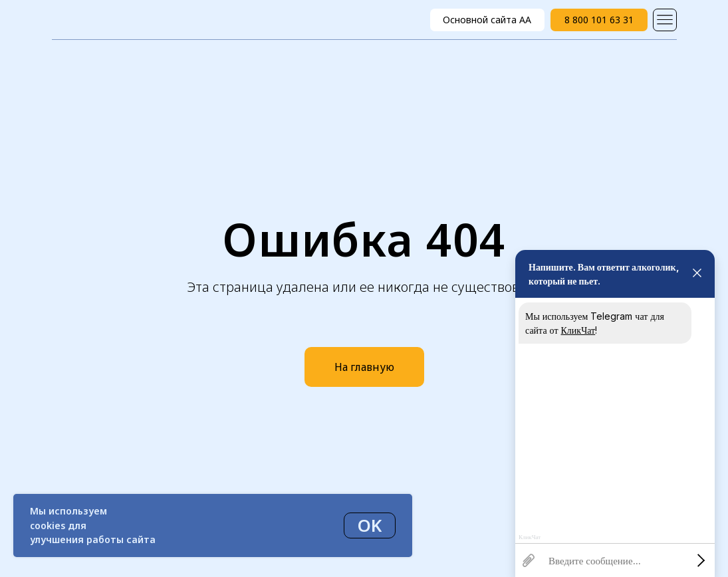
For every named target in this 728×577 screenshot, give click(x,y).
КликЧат (578, 330)
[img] (665, 20)
